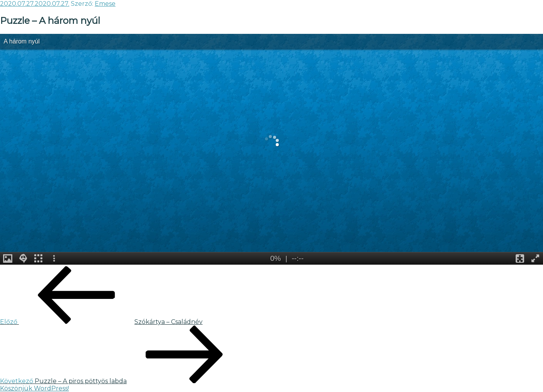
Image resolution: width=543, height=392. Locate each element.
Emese (105, 4)
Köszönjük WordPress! (34, 388)
